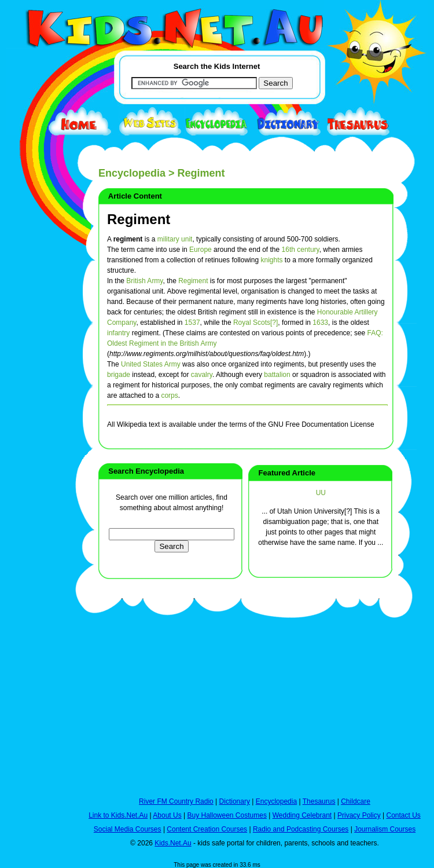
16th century (301, 250)
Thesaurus (319, 801)
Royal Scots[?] (255, 323)
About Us (167, 815)
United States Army (151, 364)
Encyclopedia (132, 173)
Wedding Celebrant (302, 815)
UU (321, 493)
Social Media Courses (128, 829)
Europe (201, 250)
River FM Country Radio (176, 801)
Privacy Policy (359, 815)
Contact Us (403, 815)
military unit (175, 239)
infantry (118, 333)
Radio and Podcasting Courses (301, 829)
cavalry (202, 375)
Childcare (356, 801)
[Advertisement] (35, 424)
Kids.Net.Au (173, 843)
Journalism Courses (385, 829)
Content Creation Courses (207, 829)
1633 (320, 323)
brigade (119, 375)
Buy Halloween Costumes (227, 815)
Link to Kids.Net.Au (118, 815)
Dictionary (235, 801)
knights (271, 260)
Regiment (139, 219)
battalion (277, 375)
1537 (192, 323)
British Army (144, 281)
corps (169, 395)
